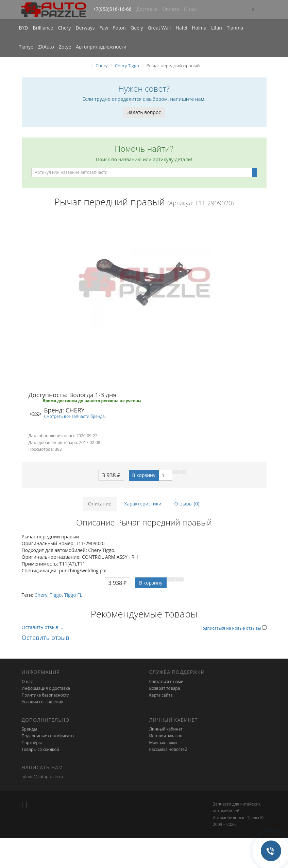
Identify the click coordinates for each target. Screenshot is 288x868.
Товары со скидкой (41, 749)
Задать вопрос (144, 112)
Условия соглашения (43, 702)
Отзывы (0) (187, 504)
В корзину (144, 475)
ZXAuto (46, 47)
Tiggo (56, 595)
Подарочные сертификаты (48, 736)
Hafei (181, 28)
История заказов (166, 736)
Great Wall (159, 28)
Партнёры (32, 743)
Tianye (26, 47)
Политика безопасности (46, 695)
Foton (119, 28)
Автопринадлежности (101, 47)
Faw (104, 28)
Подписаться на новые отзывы (231, 628)
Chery (64, 28)
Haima (199, 28)
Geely (137, 28)
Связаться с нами (166, 681)
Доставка (147, 9)
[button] (253, 10)
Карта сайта (161, 695)
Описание (100, 504)
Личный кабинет (166, 729)
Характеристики (143, 504)
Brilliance (43, 28)
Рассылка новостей (168, 749)
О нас (190, 9)
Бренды (29, 729)
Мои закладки (163, 743)
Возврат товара (165, 688)
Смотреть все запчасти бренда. (75, 416)
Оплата (171, 9)
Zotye (65, 47)
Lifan (217, 28)
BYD (24, 28)
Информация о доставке (46, 688)
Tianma (235, 28)
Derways (85, 28)
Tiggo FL (73, 595)
